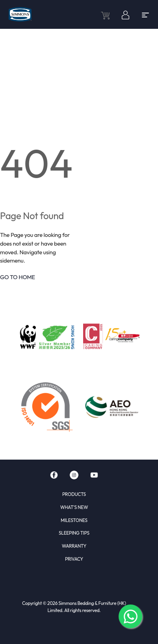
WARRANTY (74, 546)
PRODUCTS (74, 494)
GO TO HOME (18, 277)
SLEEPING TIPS (74, 533)
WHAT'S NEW (74, 507)
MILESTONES (74, 520)
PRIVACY (74, 559)
